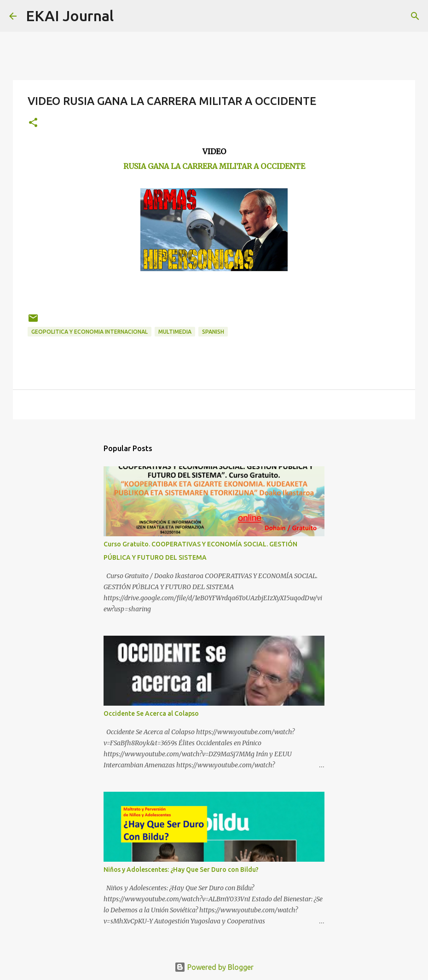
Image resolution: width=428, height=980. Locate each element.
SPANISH (213, 332)
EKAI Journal (70, 16)
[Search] (127, 16)
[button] (33, 123)
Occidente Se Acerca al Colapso (151, 713)
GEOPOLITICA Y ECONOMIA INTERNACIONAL (90, 332)
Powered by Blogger (214, 967)
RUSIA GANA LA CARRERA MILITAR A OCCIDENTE (214, 166)
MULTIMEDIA (175, 332)
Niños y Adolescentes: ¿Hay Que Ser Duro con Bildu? (181, 870)
